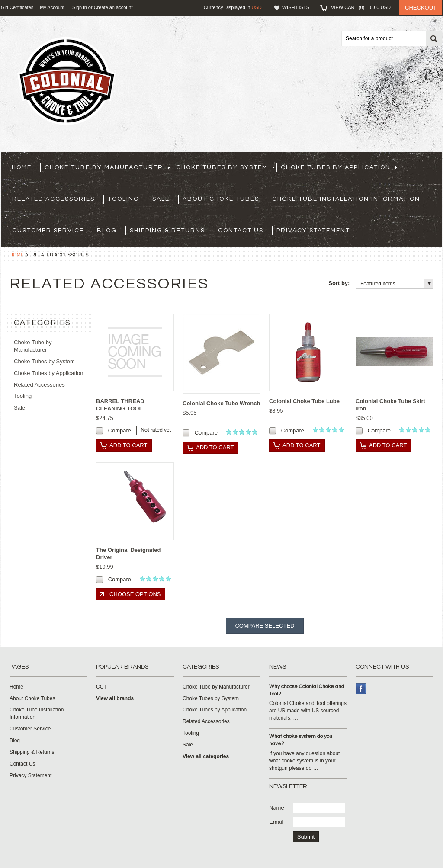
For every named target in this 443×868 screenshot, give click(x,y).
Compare (120, 431)
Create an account (113, 7)
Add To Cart (128, 445)
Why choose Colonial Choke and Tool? (307, 690)
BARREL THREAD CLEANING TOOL (120, 405)
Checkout (421, 8)
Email (276, 822)
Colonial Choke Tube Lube (304, 401)
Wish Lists (296, 7)
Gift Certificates (17, 7)
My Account (52, 7)
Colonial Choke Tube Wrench (221, 403)
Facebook (361, 689)
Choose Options (135, 594)
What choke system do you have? (301, 740)
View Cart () (361, 7)
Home (17, 255)
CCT (101, 687)
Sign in (80, 7)
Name (277, 808)
